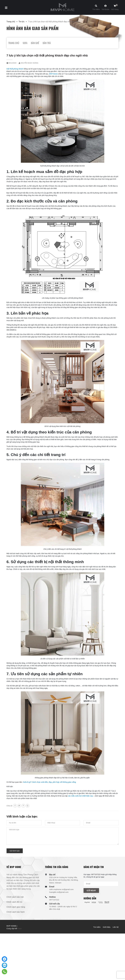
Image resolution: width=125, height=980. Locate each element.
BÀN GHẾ (35, 43)
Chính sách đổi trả (14, 902)
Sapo (20, 928)
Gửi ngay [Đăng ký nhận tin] (91, 891)
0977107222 (54, 900)
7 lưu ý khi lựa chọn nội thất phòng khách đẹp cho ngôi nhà (47, 55)
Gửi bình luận (15, 851)
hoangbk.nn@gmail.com (59, 892)
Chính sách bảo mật (15, 897)
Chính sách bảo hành (16, 912)
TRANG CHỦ (14, 43)
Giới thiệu (107, 927)
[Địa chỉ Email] (101, 884)
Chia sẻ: (10, 806)
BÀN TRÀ (47, 43)
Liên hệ (116, 927)
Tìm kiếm (97, 927)
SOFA (25, 43)
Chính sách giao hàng (16, 907)
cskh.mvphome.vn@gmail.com (61, 889)
